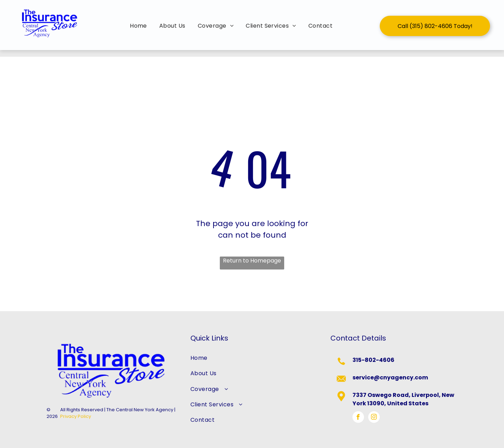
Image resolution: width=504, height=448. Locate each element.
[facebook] (358, 418)
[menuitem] (139, 26)
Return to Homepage (252, 261)
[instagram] (374, 418)
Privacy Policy (76, 416)
